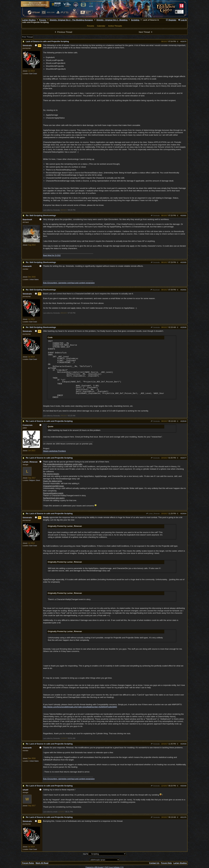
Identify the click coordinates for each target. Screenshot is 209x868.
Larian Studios (29, 20)
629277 (184, 458)
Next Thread (146, 32)
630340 (184, 786)
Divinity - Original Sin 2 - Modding (112, 20)
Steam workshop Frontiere (54, 451)
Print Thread (27, 37)
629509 (184, 744)
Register (171, 20)
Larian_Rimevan (153, 514)
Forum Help (166, 863)
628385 (184, 262)
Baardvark (155, 290)
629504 (184, 514)
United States (34, 279)
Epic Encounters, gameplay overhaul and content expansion (69, 283)
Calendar (101, 26)
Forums (43, 20)
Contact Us (154, 863)
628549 (184, 421)
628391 (184, 290)
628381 (184, 216)
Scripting (135, 20)
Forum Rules (28, 863)
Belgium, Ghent (35, 480)
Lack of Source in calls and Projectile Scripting (47, 41)
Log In (182, 20)
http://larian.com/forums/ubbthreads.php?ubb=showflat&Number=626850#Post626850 (80, 707)
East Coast (33, 74)
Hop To (85, 854)
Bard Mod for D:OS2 (52, 255)
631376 (184, 817)
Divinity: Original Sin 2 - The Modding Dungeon (71, 20)
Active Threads (115, 26)
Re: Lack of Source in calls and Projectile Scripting (49, 421)
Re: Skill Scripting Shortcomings (41, 215)
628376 (184, 41)
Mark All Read (42, 863)
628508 (184, 327)
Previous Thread (63, 32)
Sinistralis (155, 216)
